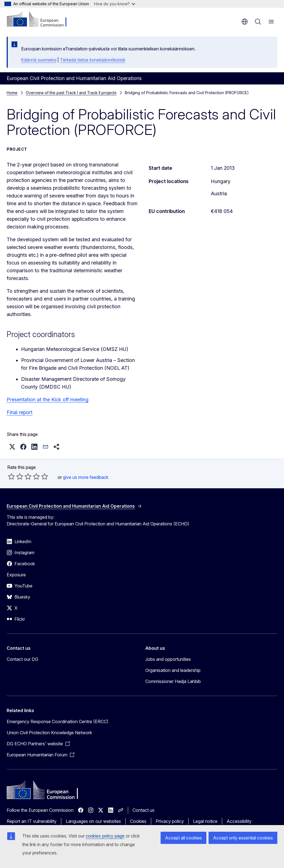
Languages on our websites (93, 821)
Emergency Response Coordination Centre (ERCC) (58, 721)
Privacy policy (170, 821)
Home (12, 93)
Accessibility (239, 821)
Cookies (138, 821)
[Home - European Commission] (40, 19)
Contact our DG (22, 659)
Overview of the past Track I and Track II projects (71, 93)
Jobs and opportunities (168, 659)
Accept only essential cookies (243, 838)
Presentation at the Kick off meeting (48, 400)
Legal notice (205, 821)
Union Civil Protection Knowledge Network (49, 733)
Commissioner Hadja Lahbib (173, 681)
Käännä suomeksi (39, 60)
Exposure (16, 575)
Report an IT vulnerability (32, 821)
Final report (20, 412)
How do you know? (115, 4)
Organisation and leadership (173, 670)
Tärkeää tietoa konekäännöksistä (92, 60)
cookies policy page (105, 836)
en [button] (245, 22)
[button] (12, 447)
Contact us (144, 810)
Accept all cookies (183, 838)
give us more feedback (86, 477)
